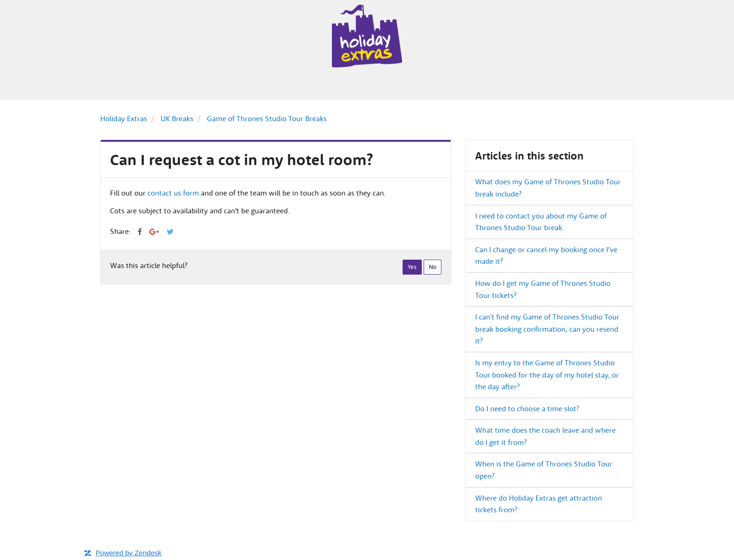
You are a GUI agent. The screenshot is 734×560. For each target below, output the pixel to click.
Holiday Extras (124, 118)
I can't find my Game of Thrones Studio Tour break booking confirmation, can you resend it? (547, 329)
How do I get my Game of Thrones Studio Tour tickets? (543, 289)
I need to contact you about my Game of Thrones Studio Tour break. (541, 222)
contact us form (173, 193)
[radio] (412, 267)
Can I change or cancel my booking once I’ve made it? (546, 255)
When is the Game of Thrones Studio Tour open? (544, 470)
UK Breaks (177, 118)
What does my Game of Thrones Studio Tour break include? (548, 188)
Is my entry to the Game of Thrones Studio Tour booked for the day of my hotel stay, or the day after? (547, 375)
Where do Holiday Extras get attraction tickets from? (539, 504)
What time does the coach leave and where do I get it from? (545, 436)
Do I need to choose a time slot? (527, 408)
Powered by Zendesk (128, 553)
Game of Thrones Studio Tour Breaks (267, 118)
